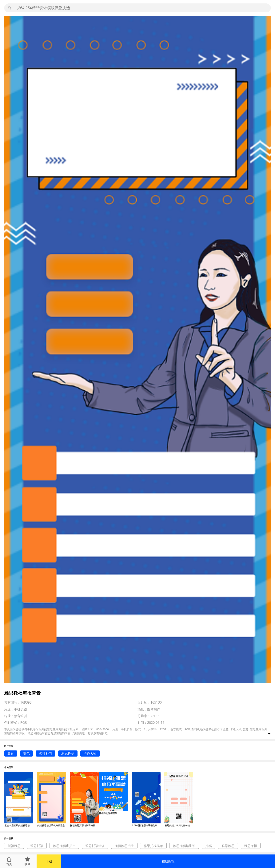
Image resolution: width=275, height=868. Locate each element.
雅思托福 (68, 753)
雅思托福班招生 (64, 846)
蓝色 (26, 753)
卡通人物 (90, 753)
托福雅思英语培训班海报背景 (84, 825)
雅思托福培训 (95, 846)
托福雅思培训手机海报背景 (51, 825)
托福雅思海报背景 (108, 813)
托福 (209, 846)
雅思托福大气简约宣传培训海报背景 (179, 825)
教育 (11, 753)
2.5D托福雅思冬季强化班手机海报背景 (146, 825)
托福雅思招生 (124, 846)
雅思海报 (251, 846)
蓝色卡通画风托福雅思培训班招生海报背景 (19, 825)
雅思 (48, 733)
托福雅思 (14, 846)
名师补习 (46, 753)
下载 (49, 861)
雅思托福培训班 (184, 846)
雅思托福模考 (153, 846)
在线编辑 (168, 861)
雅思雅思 (228, 846)
